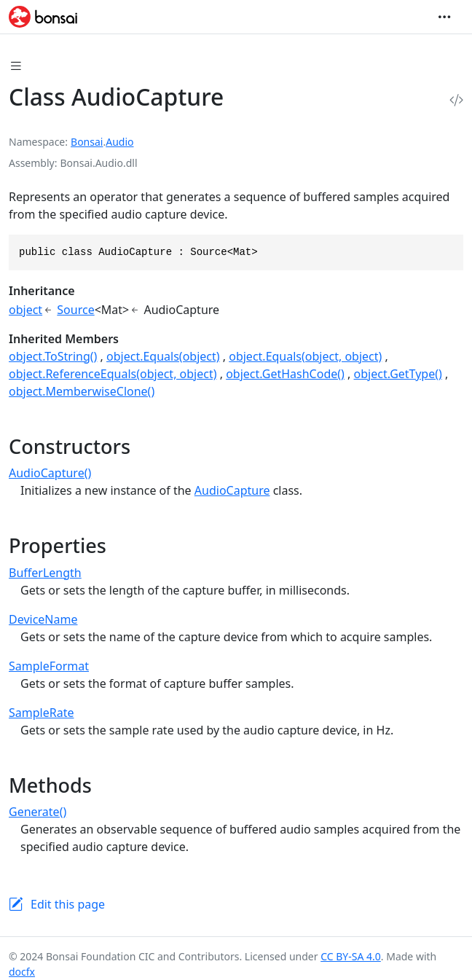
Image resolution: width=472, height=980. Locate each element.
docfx (22, 972)
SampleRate (41, 713)
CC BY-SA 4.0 (351, 956)
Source (75, 310)
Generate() (38, 812)
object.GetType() (398, 374)
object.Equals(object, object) (305, 356)
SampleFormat (49, 666)
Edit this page (68, 904)
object (25, 310)
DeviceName (43, 619)
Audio (119, 142)
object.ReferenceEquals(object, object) (113, 374)
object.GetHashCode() (285, 374)
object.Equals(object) (163, 356)
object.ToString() (53, 356)
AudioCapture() (50, 473)
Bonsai (87, 142)
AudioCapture (232, 490)
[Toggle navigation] (444, 17)
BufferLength (45, 573)
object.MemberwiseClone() (82, 391)
